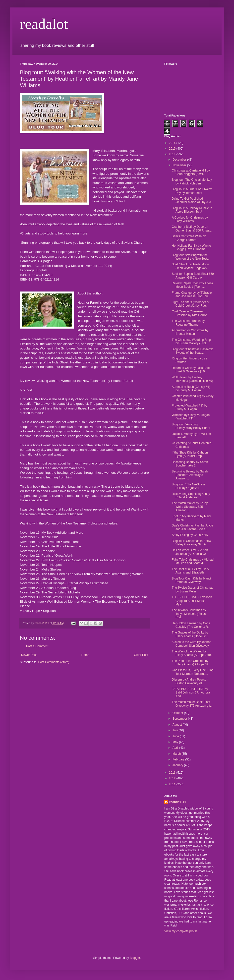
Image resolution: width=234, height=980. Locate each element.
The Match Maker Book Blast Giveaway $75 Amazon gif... (192, 704)
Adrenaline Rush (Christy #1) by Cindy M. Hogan (191, 389)
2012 (173, 778)
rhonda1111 (178, 802)
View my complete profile (181, 931)
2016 (173, 143)
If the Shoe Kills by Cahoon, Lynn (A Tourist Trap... (190, 454)
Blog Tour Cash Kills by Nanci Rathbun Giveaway (191, 580)
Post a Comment (37, 646)
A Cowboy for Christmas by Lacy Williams (190, 219)
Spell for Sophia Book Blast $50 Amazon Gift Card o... (193, 276)
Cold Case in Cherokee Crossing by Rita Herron (190, 313)
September (180, 719)
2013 (173, 773)
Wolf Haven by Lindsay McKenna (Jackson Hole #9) (192, 379)
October (178, 713)
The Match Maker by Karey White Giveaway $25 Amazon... (190, 507)
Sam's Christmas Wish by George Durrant (189, 238)
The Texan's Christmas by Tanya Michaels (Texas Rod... (189, 614)
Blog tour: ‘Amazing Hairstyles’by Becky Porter (191, 426)
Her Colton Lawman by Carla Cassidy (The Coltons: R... (191, 625)
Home (85, 655)
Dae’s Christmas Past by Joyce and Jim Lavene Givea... (192, 527)
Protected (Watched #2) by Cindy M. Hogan (189, 407)
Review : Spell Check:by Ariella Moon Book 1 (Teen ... (192, 285)
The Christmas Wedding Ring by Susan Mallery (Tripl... (191, 342)
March (177, 754)
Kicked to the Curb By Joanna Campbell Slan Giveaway (192, 644)
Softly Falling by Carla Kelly (190, 535)
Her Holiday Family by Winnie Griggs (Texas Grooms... (191, 247)
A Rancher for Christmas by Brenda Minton (190, 332)
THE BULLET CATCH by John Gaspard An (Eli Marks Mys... (192, 601)
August (178, 725)
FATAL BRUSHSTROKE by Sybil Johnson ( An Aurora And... (191, 693)
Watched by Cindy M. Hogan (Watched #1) (191, 417)
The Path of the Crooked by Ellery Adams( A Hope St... (191, 663)
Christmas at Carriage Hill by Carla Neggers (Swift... (191, 172)
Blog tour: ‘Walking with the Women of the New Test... (191, 257)
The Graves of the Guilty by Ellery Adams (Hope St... (190, 634)
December (180, 160)
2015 (173, 149)
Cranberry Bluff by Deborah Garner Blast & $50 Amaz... (192, 229)
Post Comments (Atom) (54, 662)
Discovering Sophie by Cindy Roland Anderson (191, 496)
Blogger (135, 958)
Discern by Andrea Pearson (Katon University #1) (190, 681)
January (178, 765)
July (176, 730)
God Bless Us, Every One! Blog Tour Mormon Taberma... (193, 672)
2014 (173, 154)
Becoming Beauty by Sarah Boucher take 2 (190, 464)
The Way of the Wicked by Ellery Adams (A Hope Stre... (193, 653)
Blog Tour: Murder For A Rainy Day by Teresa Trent (192, 191)
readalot (44, 24)
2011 (173, 784)
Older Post (141, 655)
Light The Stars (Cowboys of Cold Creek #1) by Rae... (191, 304)
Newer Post (29, 655)
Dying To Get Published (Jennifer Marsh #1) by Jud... (193, 200)
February (179, 759)
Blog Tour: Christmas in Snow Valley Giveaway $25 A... (191, 543)
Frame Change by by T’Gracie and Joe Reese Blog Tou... (192, 294)
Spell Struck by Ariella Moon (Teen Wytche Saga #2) (190, 266)
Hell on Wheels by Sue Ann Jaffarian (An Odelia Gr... (190, 552)
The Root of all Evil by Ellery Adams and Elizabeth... (190, 571)
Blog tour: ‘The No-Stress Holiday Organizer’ (189, 486)
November (180, 165)
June (176, 736)
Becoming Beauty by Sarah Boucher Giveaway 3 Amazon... (190, 475)
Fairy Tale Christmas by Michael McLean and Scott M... (193, 561)
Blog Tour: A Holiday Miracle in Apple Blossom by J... (192, 210)
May (176, 742)
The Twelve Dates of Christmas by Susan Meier (193, 589)
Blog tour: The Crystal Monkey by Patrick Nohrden (192, 181)
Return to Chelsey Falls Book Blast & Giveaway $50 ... (191, 370)
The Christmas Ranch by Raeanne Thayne (188, 323)
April (176, 748)
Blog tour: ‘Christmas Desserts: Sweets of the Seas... (192, 351)
